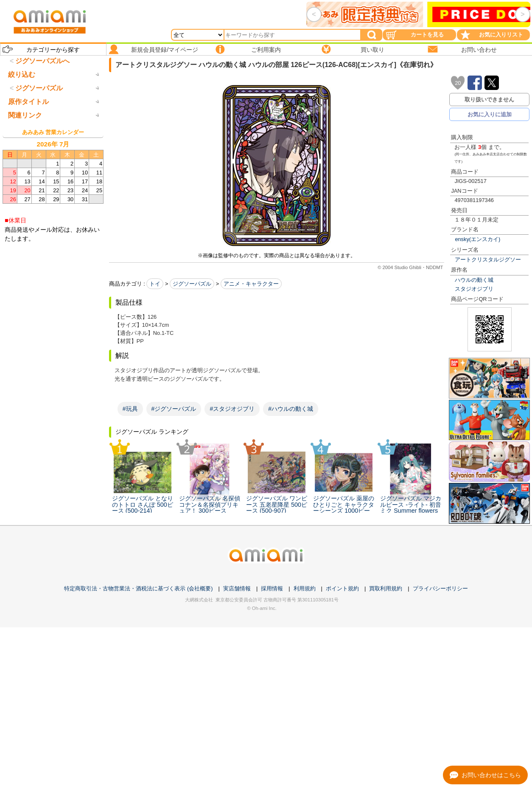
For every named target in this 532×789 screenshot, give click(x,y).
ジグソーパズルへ (42, 61)
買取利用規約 (386, 588)
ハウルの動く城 (474, 280)
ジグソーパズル (192, 284)
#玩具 (130, 409)
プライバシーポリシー (440, 588)
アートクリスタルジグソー (488, 260)
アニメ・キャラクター (251, 284)
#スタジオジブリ (232, 409)
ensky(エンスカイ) (477, 239)
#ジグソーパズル (174, 409)
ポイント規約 (342, 588)
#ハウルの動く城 (291, 409)
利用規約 (305, 588)
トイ (155, 284)
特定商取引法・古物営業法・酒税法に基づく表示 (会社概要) (138, 588)
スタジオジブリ (474, 289)
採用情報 (272, 588)
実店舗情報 (237, 588)
